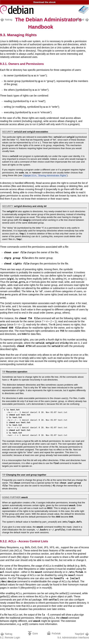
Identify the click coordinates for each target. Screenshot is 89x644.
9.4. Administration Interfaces (73, 635)
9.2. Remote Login (10, 635)
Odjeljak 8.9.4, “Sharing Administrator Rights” (45, 175)
